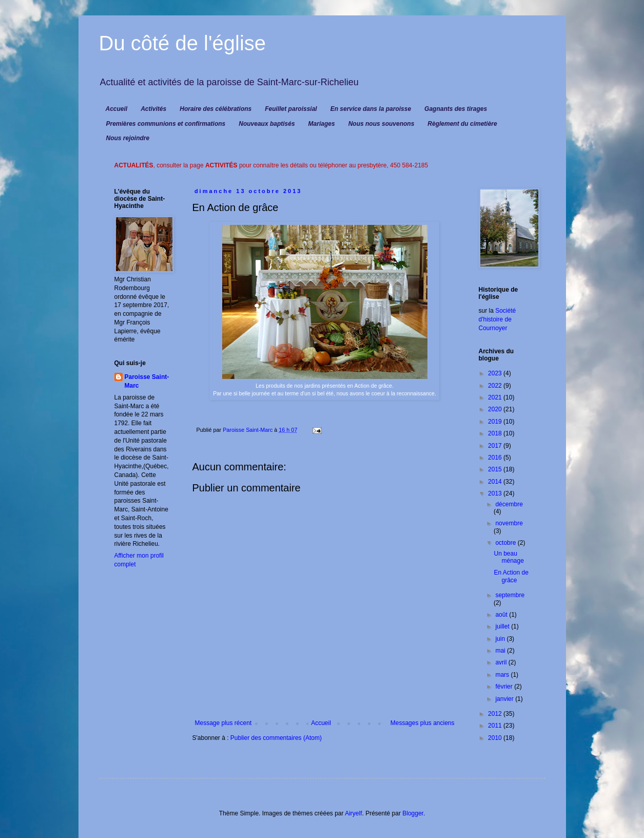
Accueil (117, 109)
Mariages (322, 124)
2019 (496, 422)
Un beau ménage (509, 557)
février (505, 687)
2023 (496, 373)
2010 (496, 738)
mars (503, 675)
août (502, 615)
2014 (496, 482)
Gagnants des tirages (456, 109)
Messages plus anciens (423, 723)
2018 (496, 433)
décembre (509, 504)
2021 (496, 397)
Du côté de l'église (183, 43)
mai (501, 651)
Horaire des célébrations (216, 109)
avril (502, 662)
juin (501, 639)
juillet (503, 626)
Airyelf (353, 813)
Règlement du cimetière (462, 124)
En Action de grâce (511, 576)
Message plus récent (223, 723)
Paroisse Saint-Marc (147, 381)
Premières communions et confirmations (166, 124)
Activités (153, 109)
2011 (496, 726)
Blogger (413, 813)
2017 (496, 446)
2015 (496, 469)
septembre (510, 595)
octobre (506, 543)
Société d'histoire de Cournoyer (497, 319)
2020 (496, 409)
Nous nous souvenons (382, 124)
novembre (509, 523)
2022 (496, 386)
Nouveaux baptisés (267, 124)
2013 (496, 493)
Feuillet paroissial (291, 109)
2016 (496, 458)
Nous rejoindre (128, 138)
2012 (496, 714)
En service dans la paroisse (371, 109)
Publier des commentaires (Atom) (276, 738)
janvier (505, 699)
